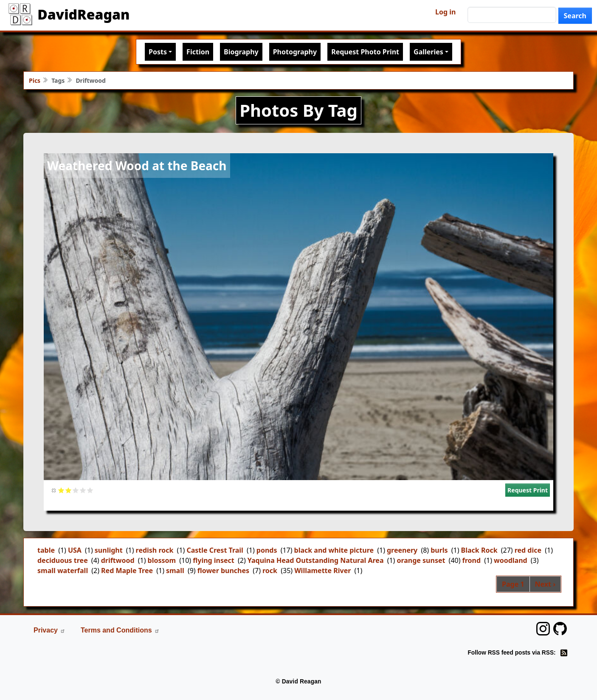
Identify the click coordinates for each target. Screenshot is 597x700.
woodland (511, 560)
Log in (445, 12)
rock (270, 571)
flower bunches (223, 571)
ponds (267, 550)
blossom (162, 560)
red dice (528, 550)
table (46, 550)
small (175, 571)
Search (575, 16)
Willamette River (322, 571)
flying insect (214, 560)
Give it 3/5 (76, 490)
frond (472, 560)
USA (75, 550)
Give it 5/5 (90, 490)
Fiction (198, 52)
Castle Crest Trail (215, 550)
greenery (402, 550)
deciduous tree (63, 560)
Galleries (428, 52)
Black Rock (479, 550)
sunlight (109, 550)
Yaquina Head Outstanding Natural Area (316, 560)
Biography (241, 52)
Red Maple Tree (127, 571)
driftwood (118, 560)
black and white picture (334, 550)
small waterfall (63, 571)
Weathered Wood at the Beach (137, 166)
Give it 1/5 (61, 490)
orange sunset (421, 560)
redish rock (155, 550)
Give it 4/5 (83, 490)
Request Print (528, 490)
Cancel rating (54, 490)
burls (439, 550)
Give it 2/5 (69, 490)
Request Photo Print (365, 52)
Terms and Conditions (120, 630)
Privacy (49, 630)
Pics (35, 80)
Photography (295, 52)
